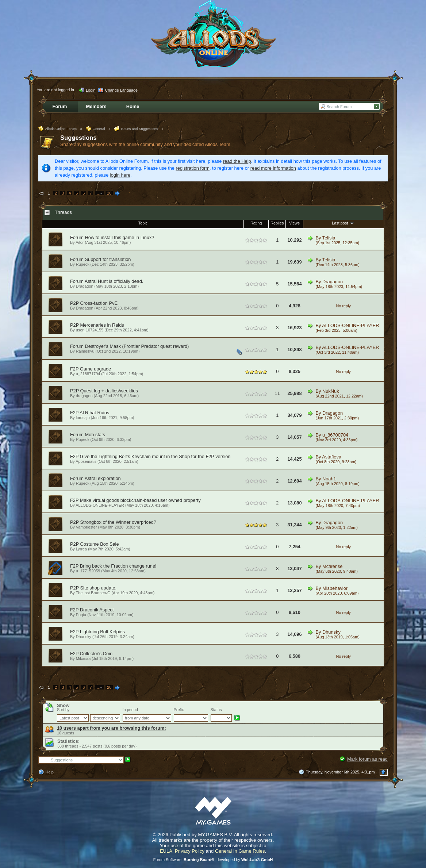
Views (294, 223)
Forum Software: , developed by (213, 860)
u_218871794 (88, 374)
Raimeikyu (85, 351)
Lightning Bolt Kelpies (102, 632)
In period (130, 710)
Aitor (80, 242)
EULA (166, 851)
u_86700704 (335, 435)
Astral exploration (103, 478)
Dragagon (85, 286)
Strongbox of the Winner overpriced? (118, 522)
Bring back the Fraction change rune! (118, 566)
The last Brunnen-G (93, 593)
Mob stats (95, 435)
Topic (143, 223)
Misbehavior (335, 588)
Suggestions (78, 138)
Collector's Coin (96, 654)
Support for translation (108, 259)
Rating (256, 223)
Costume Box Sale (100, 544)
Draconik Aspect (97, 610)
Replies (277, 223)
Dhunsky (84, 637)
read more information (273, 168)
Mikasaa (83, 658)
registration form (193, 168)
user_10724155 (90, 330)
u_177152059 (88, 571)
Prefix (179, 710)
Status (216, 710)
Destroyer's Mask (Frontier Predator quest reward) (137, 346)
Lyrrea (81, 549)
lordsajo (83, 418)
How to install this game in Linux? (120, 237)
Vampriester (87, 527)
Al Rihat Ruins (94, 413)
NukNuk (331, 391)
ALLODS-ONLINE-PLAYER (350, 325)
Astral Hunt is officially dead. (114, 281)
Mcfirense (332, 566)
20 (109, 193)
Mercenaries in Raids (102, 325)
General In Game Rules (240, 851)
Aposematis (86, 461)
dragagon (84, 396)
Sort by (63, 710)
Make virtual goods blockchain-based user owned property (140, 500)
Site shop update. (99, 588)
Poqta (81, 615)
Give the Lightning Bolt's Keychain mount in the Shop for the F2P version (155, 456)
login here (120, 175)
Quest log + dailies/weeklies (109, 391)
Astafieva (332, 457)
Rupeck (83, 264)
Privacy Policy (190, 851)
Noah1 (329, 479)
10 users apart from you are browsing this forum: (112, 728)
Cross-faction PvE (99, 303)
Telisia (329, 238)
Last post (343, 223)
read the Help (237, 161)
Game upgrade (95, 369)
